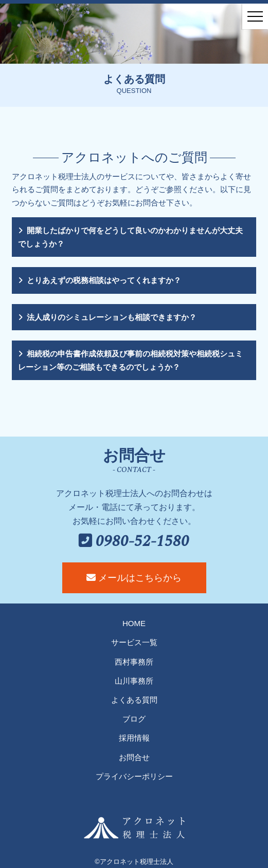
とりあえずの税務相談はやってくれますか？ (104, 280)
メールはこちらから (134, 578)
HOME (134, 623)
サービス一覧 (134, 642)
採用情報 (134, 738)
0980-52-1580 (134, 541)
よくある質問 (134, 700)
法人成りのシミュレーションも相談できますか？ (112, 317)
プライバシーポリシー (134, 776)
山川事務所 (134, 681)
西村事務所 (134, 662)
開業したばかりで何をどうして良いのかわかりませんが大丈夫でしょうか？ (130, 237)
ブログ (134, 719)
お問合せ (134, 757)
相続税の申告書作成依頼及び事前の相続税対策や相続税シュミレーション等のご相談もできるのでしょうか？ (130, 360)
